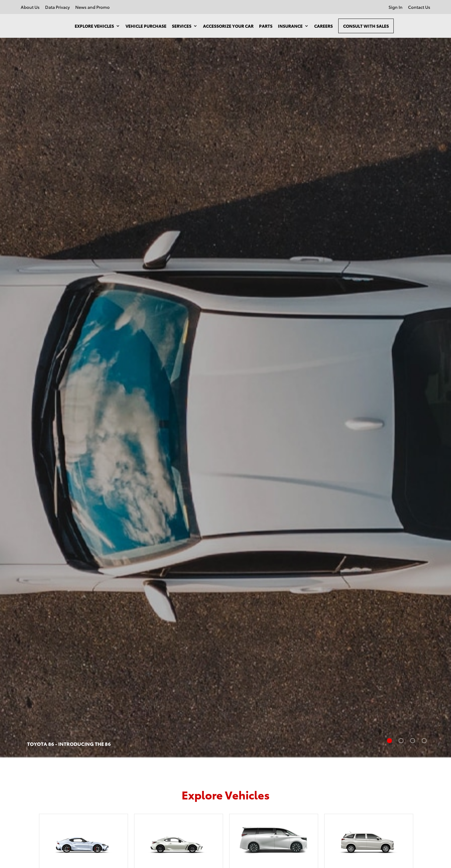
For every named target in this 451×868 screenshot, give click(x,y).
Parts (266, 26)
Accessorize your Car (228, 26)
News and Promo (92, 7)
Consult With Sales (366, 26)
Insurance (290, 26)
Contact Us (419, 7)
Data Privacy (57, 7)
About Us (30, 7)
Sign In (396, 7)
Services (182, 26)
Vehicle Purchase (146, 26)
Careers (323, 26)
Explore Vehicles (94, 26)
